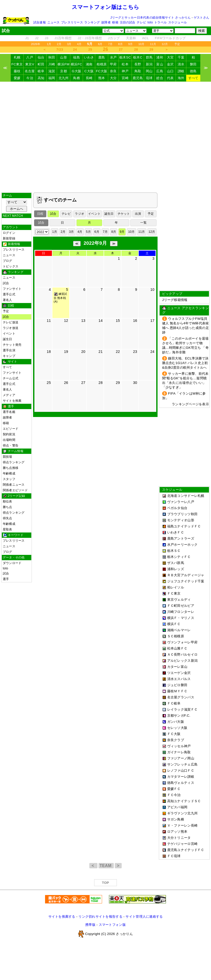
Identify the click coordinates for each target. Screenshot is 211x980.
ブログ (8, 261)
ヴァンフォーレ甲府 (182, 642)
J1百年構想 (63, 38)
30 (135, 383)
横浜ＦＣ (174, 624)
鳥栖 (76, 78)
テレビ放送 (11, 322)
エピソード (11, 429)
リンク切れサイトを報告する (100, 917)
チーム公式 (11, 378)
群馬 (149, 57)
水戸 (113, 57)
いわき (89, 57)
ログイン (9, 233)
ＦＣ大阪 (174, 734)
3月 (69, 44)
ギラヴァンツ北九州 (182, 813)
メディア (9, 395)
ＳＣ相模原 (176, 636)
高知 (41, 78)
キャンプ (9, 356)
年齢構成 (9, 473)
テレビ (141, 22)
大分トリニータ (179, 838)
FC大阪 (102, 71)
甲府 (113, 64)
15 (118, 321)
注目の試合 (128, 22)
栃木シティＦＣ (179, 557)
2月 (59, 44)
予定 (177, 44)
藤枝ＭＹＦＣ (177, 691)
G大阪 (76, 71)
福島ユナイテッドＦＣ (184, 526)
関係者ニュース (14, 485)
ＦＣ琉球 (174, 856)
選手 (6, 579)
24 (75, 49)
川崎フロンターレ (181, 612)
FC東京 (17, 64)
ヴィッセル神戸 (179, 746)
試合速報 (40, 22)
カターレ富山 (177, 667)
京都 (64, 71)
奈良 (113, 71)
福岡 (52, 78)
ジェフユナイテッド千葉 (186, 581)
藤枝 (17, 71)
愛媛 (17, 78)
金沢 (170, 64)
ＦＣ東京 (174, 593)
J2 (37, 38)
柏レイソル (176, 587)
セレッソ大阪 (177, 728)
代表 (170, 78)
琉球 (149, 78)
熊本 (102, 78)
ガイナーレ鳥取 (179, 752)
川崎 (52, 64)
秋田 (52, 57)
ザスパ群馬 (176, 563)
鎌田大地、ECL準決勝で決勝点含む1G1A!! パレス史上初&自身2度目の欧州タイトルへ (185, 363)
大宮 (170, 57)
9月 (131, 44)
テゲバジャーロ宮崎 (182, 844)
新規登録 (9, 238)
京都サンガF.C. (179, 716)
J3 (47, 38)
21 (101, 352)
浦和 (160, 57)
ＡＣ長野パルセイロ (182, 654)
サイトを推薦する (62, 917)
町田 (41, 64)
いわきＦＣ (176, 532)
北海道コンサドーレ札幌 (186, 496)
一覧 (143, 223)
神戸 (125, 71)
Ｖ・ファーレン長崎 (182, 825)
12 (66, 321)
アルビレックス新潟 (182, 661)
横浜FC (76, 64)
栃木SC (125, 57)
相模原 (102, 64)
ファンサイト (12, 289)
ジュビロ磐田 (177, 685)
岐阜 (41, 71)
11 (49, 321)
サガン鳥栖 (176, 819)
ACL (145, 38)
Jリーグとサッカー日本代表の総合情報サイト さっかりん (151, 18)
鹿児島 (138, 78)
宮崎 (125, 78)
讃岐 (181, 71)
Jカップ (114, 38)
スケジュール (178, 22)
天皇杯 (131, 38)
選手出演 (9, 350)
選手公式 (9, 294)
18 (49, 352)
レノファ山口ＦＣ (181, 770)
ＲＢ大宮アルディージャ (186, 575)
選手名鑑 (9, 412)
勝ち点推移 (11, 468)
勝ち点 (8, 507)
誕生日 (8, 339)
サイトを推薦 (12, 401)
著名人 (8, 300)
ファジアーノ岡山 (181, 758)
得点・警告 (11, 445)
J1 (27, 38)
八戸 (30, 57)
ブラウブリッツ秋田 (182, 514)
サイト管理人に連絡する (144, 917)
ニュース (54, 22)
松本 (125, 64)
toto (150, 22)
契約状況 (9, 434)
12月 (165, 44)
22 (118, 352)
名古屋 (30, 71)
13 (83, 321)
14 (101, 321)
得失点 (8, 518)
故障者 (106, 22)
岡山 (149, 71)
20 (83, 352)
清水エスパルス (179, 679)
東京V (30, 64)
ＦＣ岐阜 (174, 703)
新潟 (149, 64)
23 (135, 352)
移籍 (115, 22)
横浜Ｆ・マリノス (181, 618)
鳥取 (138, 71)
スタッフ (9, 479)
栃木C (138, 57)
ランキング (92, 22)
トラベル (160, 22)
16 (135, 321)
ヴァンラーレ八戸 (181, 502)
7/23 (60, 49)
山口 (170, 71)
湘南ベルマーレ (179, 630)
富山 (160, 64)
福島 (76, 57)
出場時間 (9, 440)
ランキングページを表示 (190, 404)
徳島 (193, 71)
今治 (30, 78)
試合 (6, 283)
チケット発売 (12, 345)
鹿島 (102, 57)
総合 (160, 78)
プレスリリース (72, 22)
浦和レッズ (176, 569)
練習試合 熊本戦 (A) (60, 298)
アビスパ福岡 (177, 807)
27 (121, 49)
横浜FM (63, 64)
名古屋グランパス (181, 697)
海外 (181, 78)
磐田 (193, 64)
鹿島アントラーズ (181, 538)
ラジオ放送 (11, 328)
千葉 (181, 57)
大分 (113, 78)
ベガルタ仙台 (177, 508)
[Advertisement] (105, 137)
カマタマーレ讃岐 (181, 777)
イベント (9, 334)
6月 (100, 44)
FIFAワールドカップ (170, 38)
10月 (141, 44)
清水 (181, 64)
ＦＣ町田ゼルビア (181, 606)
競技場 (8, 457)
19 (66, 352)
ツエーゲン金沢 (179, 673)
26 (66, 383)
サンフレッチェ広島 (182, 764)
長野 (138, 64)
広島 (160, 71)
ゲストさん (201, 18)
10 (152, 290)
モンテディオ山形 (181, 520)
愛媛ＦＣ (174, 789)
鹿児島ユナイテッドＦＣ (186, 850)
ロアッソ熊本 (177, 832)
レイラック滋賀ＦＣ (182, 709)
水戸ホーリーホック (182, 545)
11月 (153, 44)
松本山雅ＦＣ (177, 648)
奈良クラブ (176, 740)
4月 (79, 44)
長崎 (89, 78)
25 (90, 49)
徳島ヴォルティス (181, 783)
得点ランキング (14, 462)
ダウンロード (12, 563)
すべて (193, 78)
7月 (110, 44)
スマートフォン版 (112, 925)
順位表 (8, 501)
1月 (49, 44)
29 (151, 49)
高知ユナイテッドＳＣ (184, 801)
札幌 (17, 57)
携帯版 (90, 925)
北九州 (64, 78)
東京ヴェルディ (179, 600)
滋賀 (52, 71)
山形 (64, 57)
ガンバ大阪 (176, 722)
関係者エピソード (15, 490)
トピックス (11, 266)
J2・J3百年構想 (90, 38)
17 (152, 321)
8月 (120, 44)
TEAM (106, 866)
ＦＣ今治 (174, 795)
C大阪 (89, 71)
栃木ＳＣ (174, 551)
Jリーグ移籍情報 (175, 300)
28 (136, 49)
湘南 (89, 64)
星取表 (8, 529)
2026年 (36, 44)
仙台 (41, 57)
